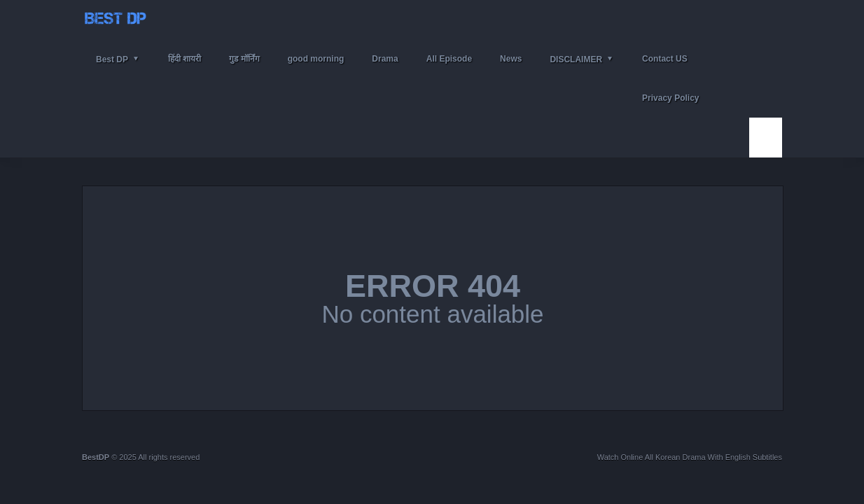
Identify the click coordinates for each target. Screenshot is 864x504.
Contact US (665, 59)
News (511, 59)
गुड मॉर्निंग (244, 59)
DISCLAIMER (576, 59)
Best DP (112, 59)
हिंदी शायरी (184, 59)
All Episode (449, 59)
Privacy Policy (670, 98)
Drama (385, 59)
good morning (316, 59)
